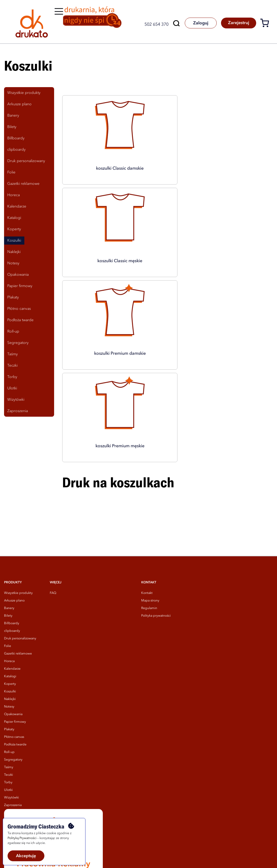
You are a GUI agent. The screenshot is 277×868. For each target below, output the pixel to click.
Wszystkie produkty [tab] (24, 93)
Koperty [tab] (14, 229)
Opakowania (13, 640)
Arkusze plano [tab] (19, 104)
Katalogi (10, 602)
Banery (9, 534)
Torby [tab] (12, 377)
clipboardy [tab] (17, 150)
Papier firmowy (15, 648)
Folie (8, 572)
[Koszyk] (267, 24)
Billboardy (12, 549)
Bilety (8, 542)
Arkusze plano (14, 527)
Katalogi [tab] (14, 218)
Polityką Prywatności (22, 838)
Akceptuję (26, 856)
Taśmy (9, 693)
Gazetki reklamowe (18, 580)
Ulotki (8, 716)
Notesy (9, 633)
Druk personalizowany (20, 564)
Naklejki (10, 625)
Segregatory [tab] (18, 343)
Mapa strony (150, 527)
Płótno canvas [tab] (19, 309)
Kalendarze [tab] (17, 206)
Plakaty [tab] (13, 297)
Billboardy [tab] (16, 138)
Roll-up (9, 678)
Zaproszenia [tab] (18, 411)
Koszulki (10, 617)
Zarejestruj (237, 23)
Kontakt (147, 519)
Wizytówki (11, 724)
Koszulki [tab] (14, 241)
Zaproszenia (13, 731)
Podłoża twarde (15, 670)
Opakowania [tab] (18, 275)
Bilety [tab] (12, 127)
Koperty (10, 610)
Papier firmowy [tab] (20, 286)
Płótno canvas (14, 663)
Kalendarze (12, 595)
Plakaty (9, 655)
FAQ (53, 519)
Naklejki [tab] (14, 252)
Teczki (9, 701)
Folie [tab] (11, 172)
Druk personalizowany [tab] (26, 161)
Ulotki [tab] (12, 388)
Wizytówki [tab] (16, 400)
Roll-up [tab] (13, 331)
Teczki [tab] (12, 366)
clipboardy (12, 557)
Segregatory (13, 686)
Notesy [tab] (13, 263)
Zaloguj (197, 23)
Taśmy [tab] (13, 354)
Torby (8, 708)
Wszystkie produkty (18, 519)
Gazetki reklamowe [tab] (23, 184)
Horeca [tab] (14, 195)
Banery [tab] (13, 116)
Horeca (9, 587)
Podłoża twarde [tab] (20, 320)
